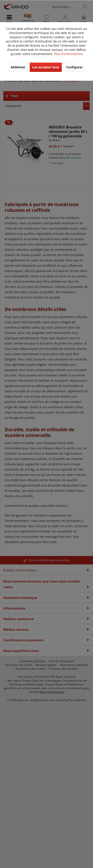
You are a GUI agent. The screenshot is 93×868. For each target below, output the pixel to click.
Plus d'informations (68, 54)
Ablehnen (18, 67)
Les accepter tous (46, 67)
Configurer (74, 67)
